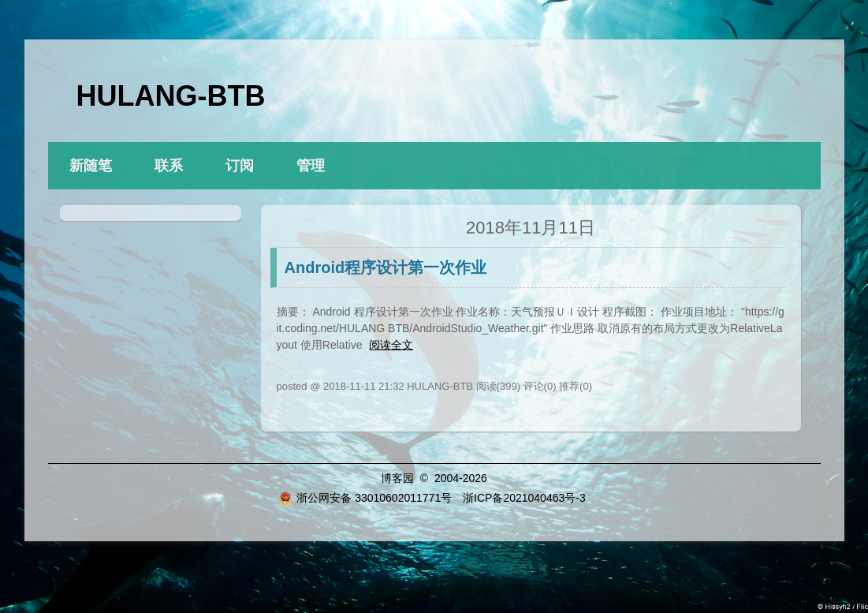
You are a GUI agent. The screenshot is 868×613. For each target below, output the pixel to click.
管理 (311, 166)
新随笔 (91, 166)
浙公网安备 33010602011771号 (365, 498)
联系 (169, 166)
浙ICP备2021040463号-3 (524, 498)
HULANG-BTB (171, 96)
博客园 (397, 478)
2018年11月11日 (531, 228)
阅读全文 (391, 345)
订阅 (240, 166)
